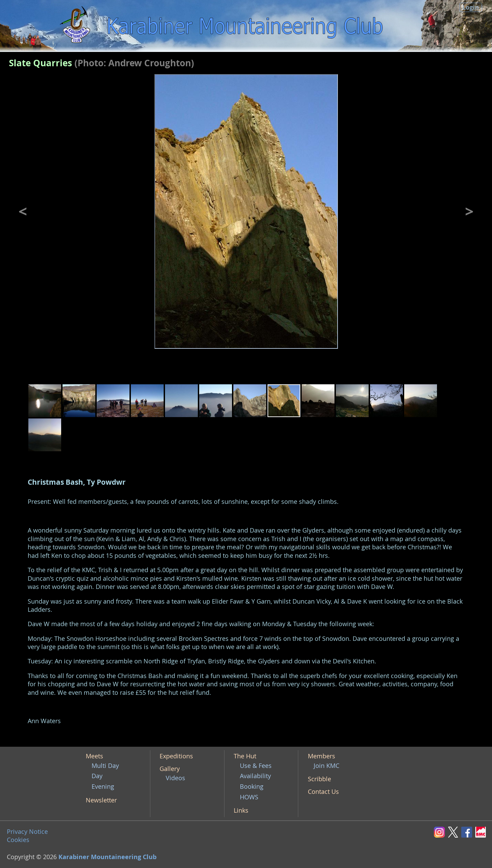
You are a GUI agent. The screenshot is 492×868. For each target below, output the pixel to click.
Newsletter (101, 800)
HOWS (249, 797)
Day (97, 776)
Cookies (18, 840)
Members (322, 756)
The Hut (245, 756)
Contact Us (323, 792)
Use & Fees (256, 766)
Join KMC (326, 766)
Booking (252, 787)
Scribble (319, 779)
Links (241, 810)
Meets (94, 756)
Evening (103, 787)
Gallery (170, 769)
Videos (175, 778)
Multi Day (105, 766)
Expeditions (176, 756)
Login (471, 7)
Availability (255, 776)
